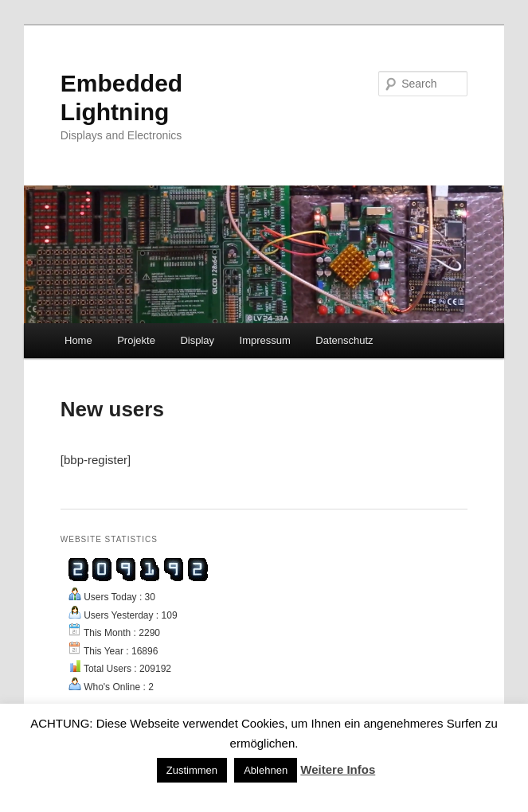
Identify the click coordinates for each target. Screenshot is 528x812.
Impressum (265, 340)
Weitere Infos (338, 769)
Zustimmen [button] (192, 770)
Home (78, 340)
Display (197, 340)
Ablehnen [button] (266, 770)
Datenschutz (344, 340)
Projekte (136, 340)
